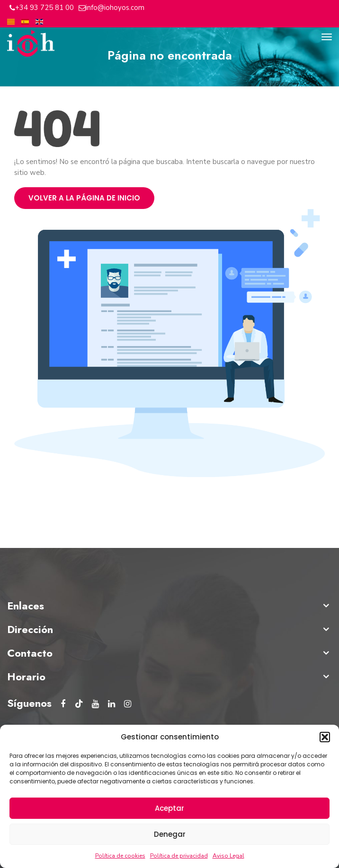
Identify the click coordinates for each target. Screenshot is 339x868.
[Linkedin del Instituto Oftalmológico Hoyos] (111, 704)
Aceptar (169, 808)
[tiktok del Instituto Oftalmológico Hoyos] (79, 704)
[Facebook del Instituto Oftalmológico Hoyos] (63, 704)
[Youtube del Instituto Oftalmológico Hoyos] (95, 704)
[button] (325, 737)
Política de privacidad (179, 856)
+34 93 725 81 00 (45, 8)
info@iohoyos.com (115, 8)
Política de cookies (120, 856)
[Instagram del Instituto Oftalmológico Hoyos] (127, 704)
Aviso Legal (228, 856)
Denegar (170, 834)
